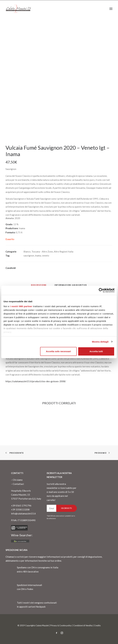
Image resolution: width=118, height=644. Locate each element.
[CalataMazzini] (18, 9)
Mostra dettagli (100, 342)
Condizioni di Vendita (83, 625)
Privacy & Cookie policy (61, 625)
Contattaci (18, 484)
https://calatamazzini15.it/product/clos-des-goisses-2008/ (36, 381)
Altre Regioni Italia (64, 252)
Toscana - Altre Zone (42, 252)
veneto (46, 256)
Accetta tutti (96, 351)
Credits (97, 625)
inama (38, 256)
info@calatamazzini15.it (23, 513)
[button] (111, 9)
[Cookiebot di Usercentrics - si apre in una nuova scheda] (101, 290)
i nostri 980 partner (21, 306)
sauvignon (29, 256)
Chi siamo (18, 480)
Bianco (27, 252)
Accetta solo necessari (58, 351)
